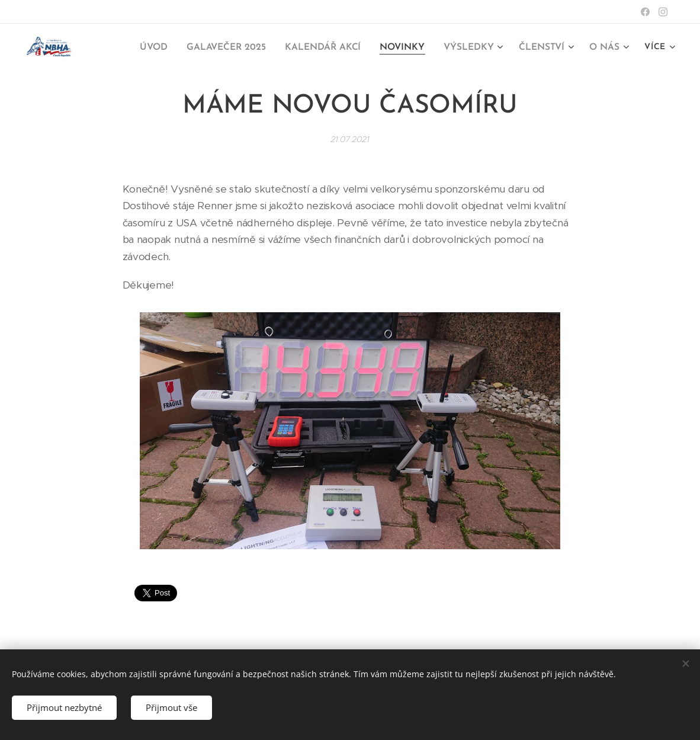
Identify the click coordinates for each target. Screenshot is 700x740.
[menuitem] (165, 48)
